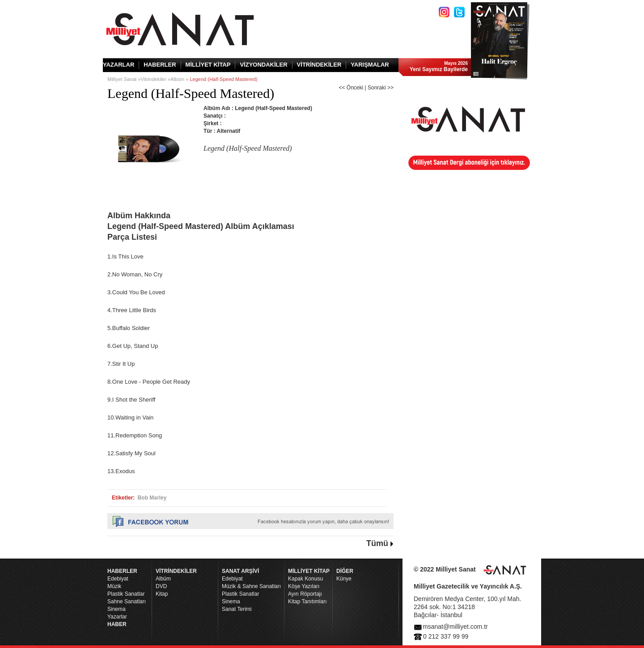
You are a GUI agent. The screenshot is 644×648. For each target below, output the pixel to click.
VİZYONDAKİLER (263, 65)
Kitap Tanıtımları (307, 601)
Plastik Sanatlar (126, 594)
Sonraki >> (381, 88)
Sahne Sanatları (127, 601)
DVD (161, 586)
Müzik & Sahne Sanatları (251, 586)
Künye (344, 579)
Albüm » (180, 79)
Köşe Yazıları (304, 586)
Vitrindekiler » (156, 79)
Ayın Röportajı (305, 594)
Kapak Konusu (305, 579)
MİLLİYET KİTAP (208, 65)
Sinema (117, 609)
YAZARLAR (119, 65)
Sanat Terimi (237, 609)
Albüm (163, 579)
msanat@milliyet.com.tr (455, 627)
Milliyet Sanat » (124, 79)
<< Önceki (351, 88)
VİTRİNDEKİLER (319, 65)
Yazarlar (117, 617)
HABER (117, 624)
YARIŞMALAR (370, 65)
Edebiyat (118, 579)
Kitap (162, 594)
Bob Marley (152, 498)
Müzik (114, 586)
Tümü (377, 543)
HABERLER (160, 65)
